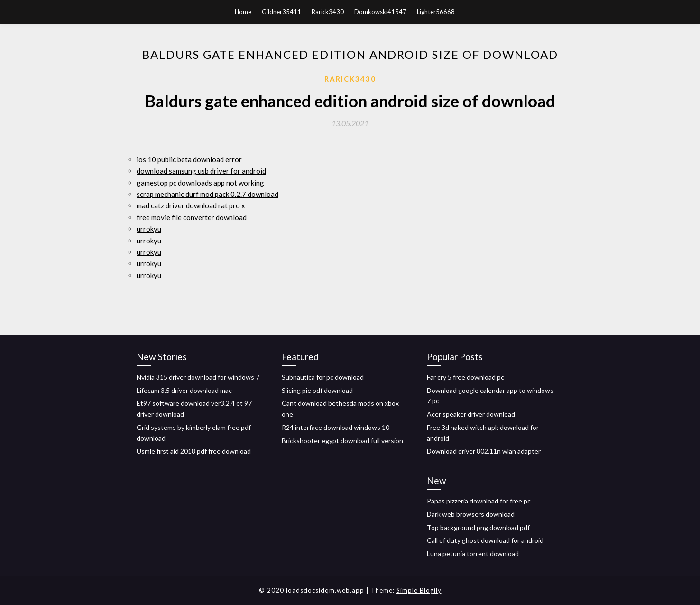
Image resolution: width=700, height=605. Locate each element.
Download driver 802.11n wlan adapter (484, 451)
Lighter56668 (436, 12)
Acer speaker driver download (471, 414)
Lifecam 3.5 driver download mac (184, 390)
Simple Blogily (419, 590)
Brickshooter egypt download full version (342, 441)
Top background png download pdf (478, 527)
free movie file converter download (192, 217)
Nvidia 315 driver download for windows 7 (198, 377)
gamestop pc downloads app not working (200, 183)
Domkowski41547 (380, 12)
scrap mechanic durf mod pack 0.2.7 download (207, 194)
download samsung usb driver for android (201, 171)
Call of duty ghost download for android (485, 540)
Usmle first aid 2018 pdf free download (194, 451)
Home (243, 12)
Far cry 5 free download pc (465, 377)
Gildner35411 (281, 12)
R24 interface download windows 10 (336, 427)
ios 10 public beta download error (189, 159)
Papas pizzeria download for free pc (479, 501)
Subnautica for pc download (323, 377)
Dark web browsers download (471, 514)
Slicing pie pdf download (317, 390)
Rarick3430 (328, 12)
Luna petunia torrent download (473, 554)
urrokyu (149, 229)
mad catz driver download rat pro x (191, 205)
